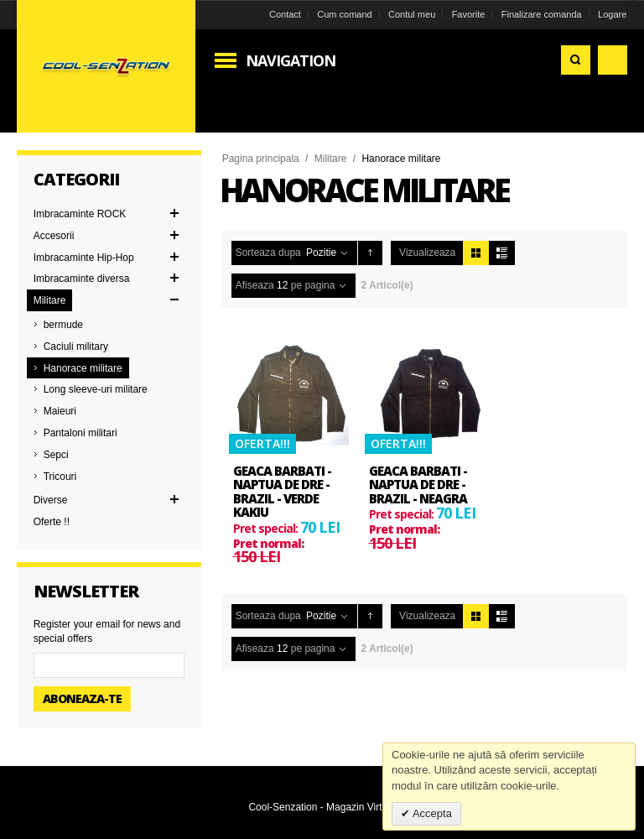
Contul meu (412, 14)
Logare (612, 14)
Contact (285, 14)
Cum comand (344, 14)
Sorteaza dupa (268, 253)
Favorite (469, 14)
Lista (502, 253)
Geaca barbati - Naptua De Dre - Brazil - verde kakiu (282, 492)
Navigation (291, 60)
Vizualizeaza (427, 253)
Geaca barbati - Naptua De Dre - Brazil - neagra (418, 485)
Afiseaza (255, 285)
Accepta (431, 813)
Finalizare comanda (542, 14)
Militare (331, 159)
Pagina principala (261, 159)
